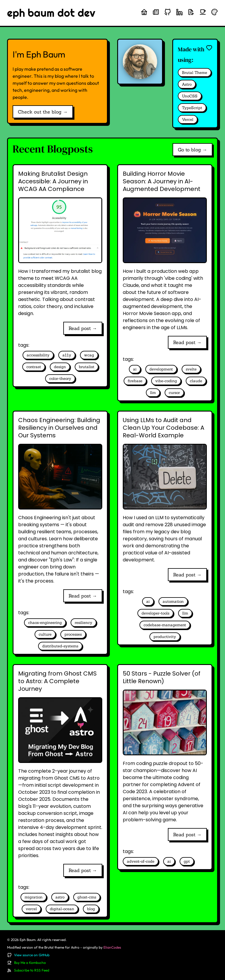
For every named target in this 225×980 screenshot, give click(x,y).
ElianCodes (112, 947)
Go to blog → (192, 150)
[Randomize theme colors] (214, 12)
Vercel (188, 120)
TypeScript (192, 108)
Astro (187, 84)
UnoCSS (190, 96)
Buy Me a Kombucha (30, 963)
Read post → (83, 328)
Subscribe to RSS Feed (32, 970)
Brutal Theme (195, 73)
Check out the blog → (43, 112)
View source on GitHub (32, 955)
